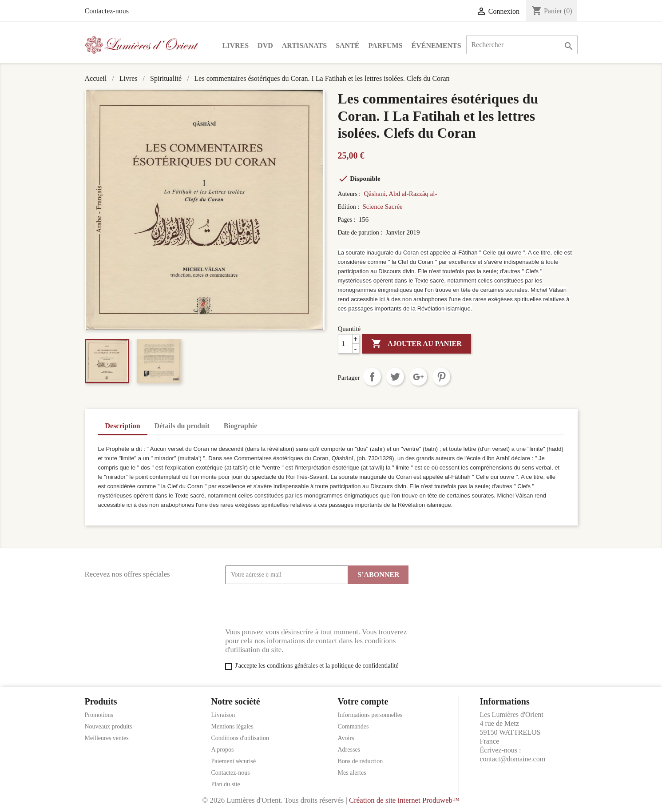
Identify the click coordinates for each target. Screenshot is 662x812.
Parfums (386, 46)
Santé (347, 46)
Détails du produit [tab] (182, 426)
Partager (372, 377)
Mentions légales (232, 726)
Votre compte (363, 701)
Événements (436, 46)
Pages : (348, 220)
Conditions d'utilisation (240, 738)
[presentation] (293, 606)
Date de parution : (361, 233)
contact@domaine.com (513, 759)
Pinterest (441, 377)
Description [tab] (123, 426)
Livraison (223, 715)
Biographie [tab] (241, 426)
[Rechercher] (522, 45)
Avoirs (346, 738)
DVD (265, 46)
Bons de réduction (361, 761)
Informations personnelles (370, 715)
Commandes (353, 726)
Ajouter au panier (416, 344)
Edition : (349, 207)
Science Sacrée (382, 207)
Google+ (418, 377)
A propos (223, 750)
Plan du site (226, 784)
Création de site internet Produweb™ (404, 800)
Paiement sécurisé (234, 761)
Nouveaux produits (109, 726)
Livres (236, 46)
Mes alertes (352, 773)
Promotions (99, 715)
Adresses (349, 750)
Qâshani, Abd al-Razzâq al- (400, 194)
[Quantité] (349, 344)
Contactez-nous (107, 11)
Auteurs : (350, 194)
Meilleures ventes (107, 738)
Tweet (395, 377)
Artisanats (304, 46)
